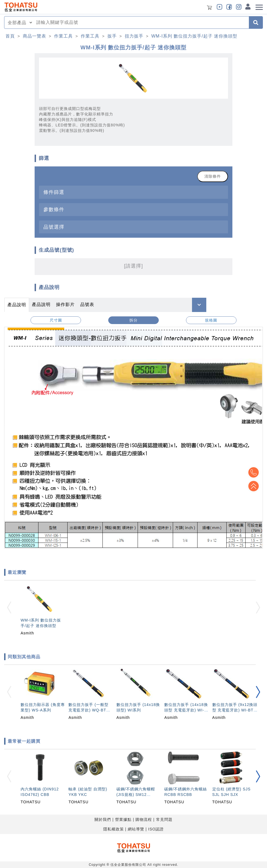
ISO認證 (156, 829)
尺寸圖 (56, 320)
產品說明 (17, 305)
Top (253, 486)
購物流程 (144, 819)
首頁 (10, 36)
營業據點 (123, 819)
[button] (258, 692)
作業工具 (63, 36)
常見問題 (164, 819)
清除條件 (213, 176)
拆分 (133, 320)
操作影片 (65, 304)
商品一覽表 (34, 36)
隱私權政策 (114, 829)
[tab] (133, 192)
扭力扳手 (134, 36)
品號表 (87, 304)
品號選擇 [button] (54, 227)
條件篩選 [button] (54, 192)
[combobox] (141, 22)
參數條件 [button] (54, 209)
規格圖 (211, 320)
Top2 (253, 472)
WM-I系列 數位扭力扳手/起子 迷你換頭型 (194, 36)
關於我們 (103, 819)
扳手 (112, 36)
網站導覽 (136, 829)
